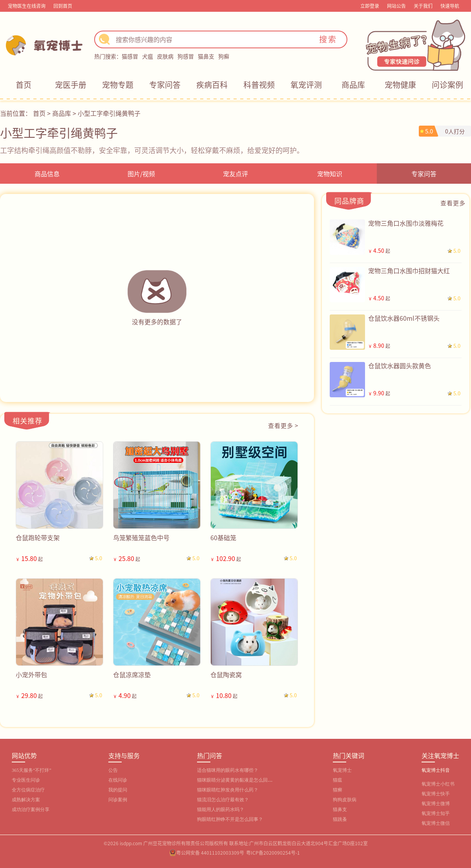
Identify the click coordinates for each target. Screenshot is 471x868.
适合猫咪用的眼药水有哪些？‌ (228, 770)
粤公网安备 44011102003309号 (210, 852)
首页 (24, 85)
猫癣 (338, 790)
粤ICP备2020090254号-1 (273, 852)
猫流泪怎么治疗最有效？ (223, 800)
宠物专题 (118, 85)
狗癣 (224, 56)
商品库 (353, 85)
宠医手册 (71, 85)
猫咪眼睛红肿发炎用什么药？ (228, 790)
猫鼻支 (206, 56)
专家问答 (165, 85)
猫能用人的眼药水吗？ (221, 810)
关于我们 (423, 6)
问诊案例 (447, 85)
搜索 (328, 39)
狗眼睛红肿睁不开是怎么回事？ (230, 819)
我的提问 (118, 790)
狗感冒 (186, 56)
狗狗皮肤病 (345, 800)
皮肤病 (165, 56)
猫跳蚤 (340, 819)
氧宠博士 (342, 770)
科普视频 (259, 85)
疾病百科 (212, 85)
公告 (113, 770)
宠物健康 (400, 85)
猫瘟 (338, 780)
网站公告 (396, 6)
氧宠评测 (306, 85)
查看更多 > (283, 425)
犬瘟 (148, 56)
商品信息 (47, 174)
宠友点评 (235, 174)
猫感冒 (130, 56)
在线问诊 (118, 780)
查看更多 (453, 203)
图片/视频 (141, 174)
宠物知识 (330, 174)
